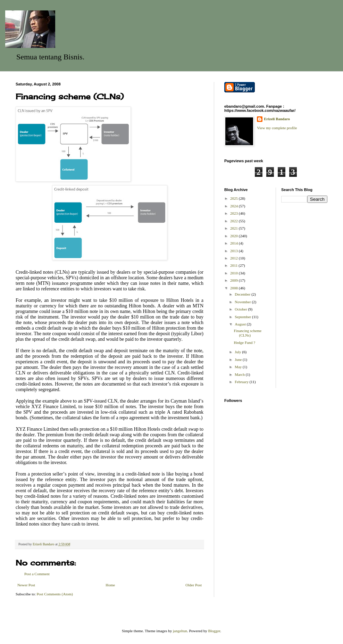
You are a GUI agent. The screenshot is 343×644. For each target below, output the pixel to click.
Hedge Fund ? (244, 342)
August (241, 324)
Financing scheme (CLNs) (248, 333)
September (243, 317)
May (239, 367)
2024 (235, 206)
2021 (235, 228)
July (238, 352)
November (243, 302)
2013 (235, 251)
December (243, 294)
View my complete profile (277, 128)
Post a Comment (37, 574)
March (240, 374)
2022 (235, 221)
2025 (235, 198)
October (241, 309)
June (239, 360)
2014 (235, 243)
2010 (235, 273)
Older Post (194, 585)
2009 (235, 280)
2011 (234, 265)
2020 (235, 236)
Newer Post (26, 585)
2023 (235, 213)
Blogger (214, 631)
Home (110, 585)
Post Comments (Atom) (55, 594)
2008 (235, 288)
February (242, 382)
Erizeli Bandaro (277, 119)
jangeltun (180, 631)
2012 (235, 258)
